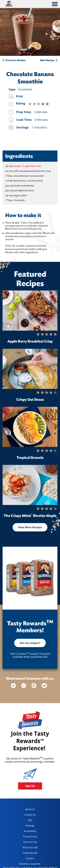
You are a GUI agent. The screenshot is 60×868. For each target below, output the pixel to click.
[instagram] (24, 686)
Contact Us (30, 815)
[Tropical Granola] (30, 427)
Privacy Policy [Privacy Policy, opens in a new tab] (27, 837)
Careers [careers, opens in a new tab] (26, 859)
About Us (30, 809)
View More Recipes (30, 527)
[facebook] (34, 686)
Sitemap (30, 826)
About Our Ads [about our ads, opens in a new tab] (27, 848)
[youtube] (44, 686)
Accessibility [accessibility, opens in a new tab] (27, 832)
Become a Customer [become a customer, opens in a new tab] (29, 864)
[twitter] (15, 686)
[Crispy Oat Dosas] (30, 369)
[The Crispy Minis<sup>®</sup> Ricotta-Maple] (30, 485)
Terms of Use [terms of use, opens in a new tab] (27, 843)
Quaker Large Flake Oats (27, 166)
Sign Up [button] (30, 786)
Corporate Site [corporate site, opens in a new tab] (27, 853)
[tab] (55, 4)
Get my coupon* (30, 643)
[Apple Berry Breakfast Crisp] (30, 311)
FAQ (30, 820)
